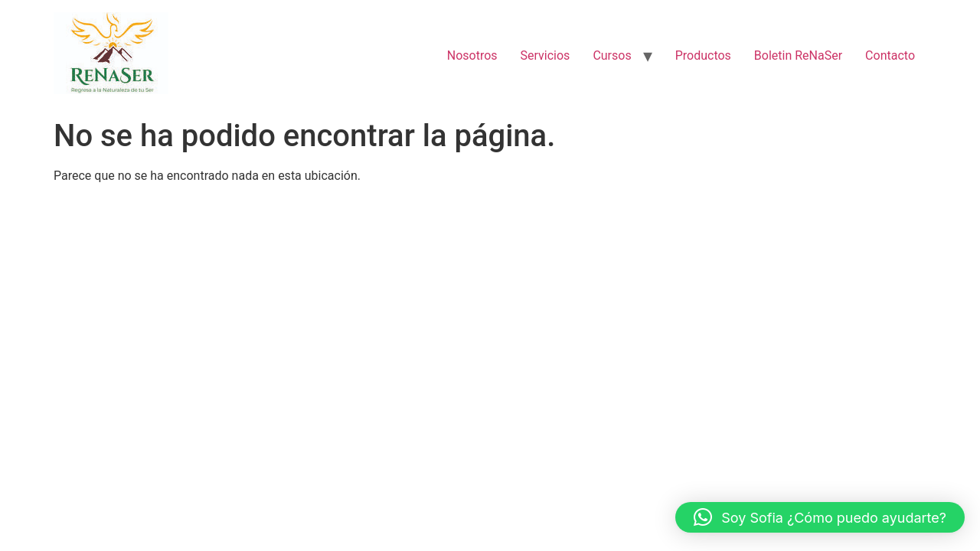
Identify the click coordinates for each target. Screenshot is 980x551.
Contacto (890, 55)
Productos (703, 55)
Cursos (612, 55)
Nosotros (472, 55)
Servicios (546, 55)
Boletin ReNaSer (798, 55)
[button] (820, 517)
